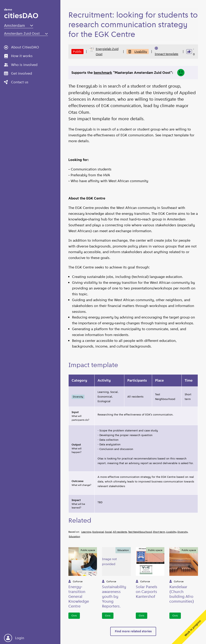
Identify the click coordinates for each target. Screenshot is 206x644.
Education (74, 536)
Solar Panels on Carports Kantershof (147, 592)
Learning (86, 532)
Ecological (98, 532)
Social (108, 532)
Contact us (16, 82)
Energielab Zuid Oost (104, 51)
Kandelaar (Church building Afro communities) (182, 594)
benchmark (103, 73)
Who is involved (21, 65)
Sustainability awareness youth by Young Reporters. (114, 596)
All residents (120, 532)
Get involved (18, 73)
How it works (18, 56)
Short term (159, 532)
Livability (138, 52)
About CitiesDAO (22, 47)
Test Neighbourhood (140, 532)
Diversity (183, 532)
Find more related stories (133, 631)
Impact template (166, 54)
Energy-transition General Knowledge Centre (79, 596)
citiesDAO (21, 14)
